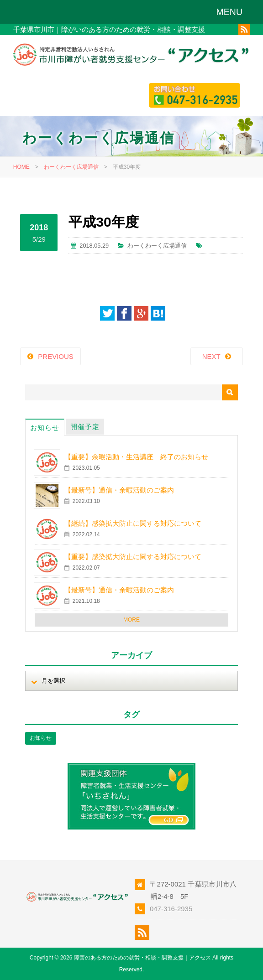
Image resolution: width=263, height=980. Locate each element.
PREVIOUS (56, 356)
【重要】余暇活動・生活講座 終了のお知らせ (136, 457)
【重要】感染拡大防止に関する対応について (133, 557)
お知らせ (45, 428)
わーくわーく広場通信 (71, 167)
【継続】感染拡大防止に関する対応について (133, 523)
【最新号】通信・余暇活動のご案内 (119, 490)
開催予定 (85, 427)
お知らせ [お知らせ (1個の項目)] (41, 738)
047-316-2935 (171, 909)
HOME (21, 167)
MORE (131, 620)
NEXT (211, 356)
